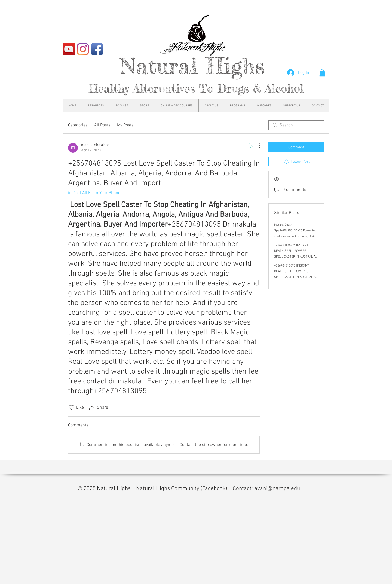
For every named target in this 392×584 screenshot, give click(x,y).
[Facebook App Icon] (97, 49)
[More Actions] (256, 146)
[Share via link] (98, 408)
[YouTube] (69, 49)
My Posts (125, 125)
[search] (296, 125)
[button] (322, 73)
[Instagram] (83, 49)
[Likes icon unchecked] (72, 408)
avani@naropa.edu (277, 489)
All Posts (102, 125)
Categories (78, 125)
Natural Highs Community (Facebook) (182, 489)
